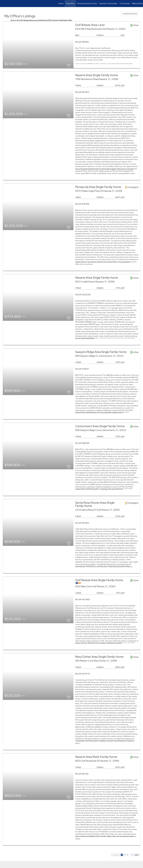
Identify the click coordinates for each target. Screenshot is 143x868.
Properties (70, 3)
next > (137, 855)
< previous (116, 855)
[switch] (69, 64)
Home (61, 3)
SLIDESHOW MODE (130, 14)
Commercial (125, 3)
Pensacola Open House (87, 3)
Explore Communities (108, 3)
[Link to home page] (3, 4)
